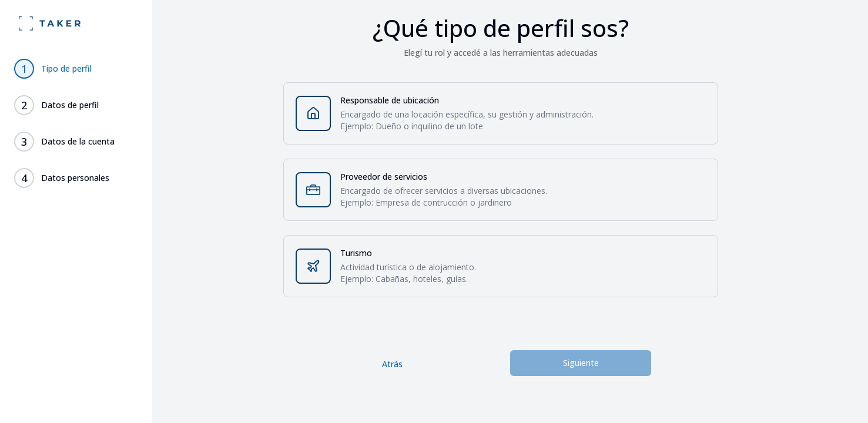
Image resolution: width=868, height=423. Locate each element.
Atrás (392, 364)
